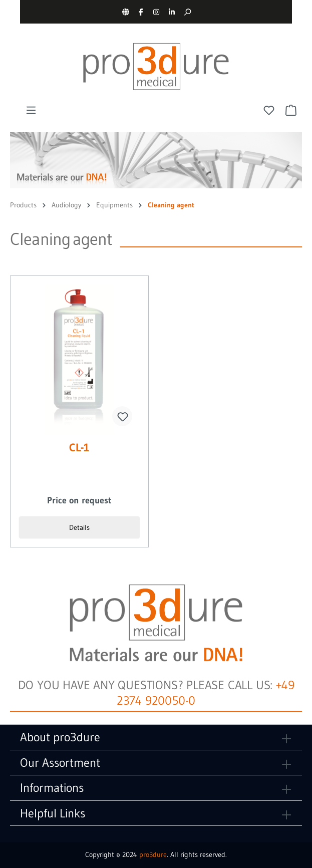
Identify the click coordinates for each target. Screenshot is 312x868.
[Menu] (31, 110)
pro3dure (153, 854)
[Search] (188, 12)
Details (79, 527)
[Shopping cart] (291, 110)
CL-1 (79, 448)
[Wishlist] (269, 110)
